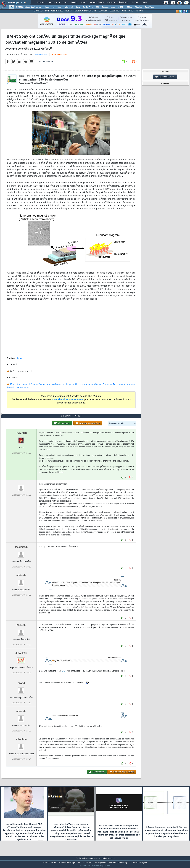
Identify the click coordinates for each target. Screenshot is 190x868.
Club (144, 3)
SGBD (121, 7)
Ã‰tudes (123, 3)
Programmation (109, 7)
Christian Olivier (40, 56)
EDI (97, 7)
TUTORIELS (38, 11)
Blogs (74, 3)
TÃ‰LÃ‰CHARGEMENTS (85, 11)
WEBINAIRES (57, 11)
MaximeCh (21, 553)
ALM (59, 7)
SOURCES (103, 11)
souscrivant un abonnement (68, 402)
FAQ (65, 3)
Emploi (111, 3)
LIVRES (69, 11)
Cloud (47, 7)
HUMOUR (140, 11)
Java (78, 7)
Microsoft (69, 7)
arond (21, 689)
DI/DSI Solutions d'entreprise (29, 7)
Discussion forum (165, 77)
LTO (63, 677)
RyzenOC (21, 439)
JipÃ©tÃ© (21, 659)
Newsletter (97, 3)
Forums (41, 3)
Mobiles (138, 7)
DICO (131, 11)
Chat (84, 3)
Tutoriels (54, 3)
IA (53, 7)
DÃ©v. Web (88, 7)
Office (129, 7)
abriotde (21, 581)
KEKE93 (21, 631)
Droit (135, 3)
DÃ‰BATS (114, 11)
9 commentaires (59, 57)
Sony (19, 360)
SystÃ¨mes (150, 7)
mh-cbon (21, 745)
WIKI (124, 11)
